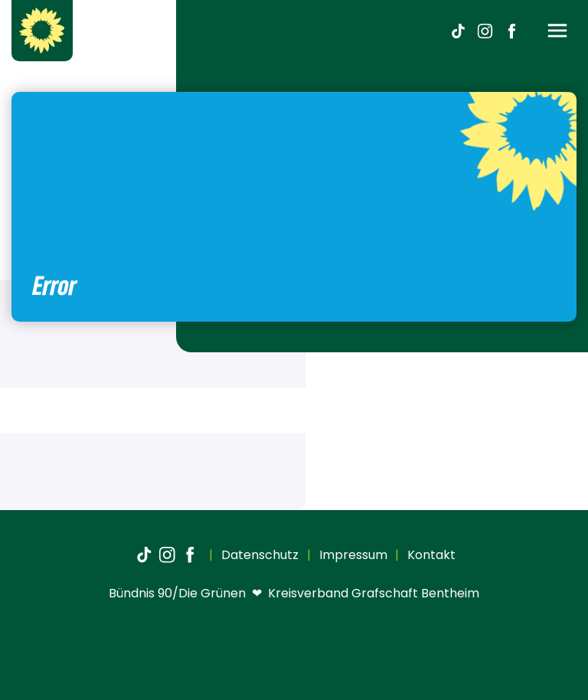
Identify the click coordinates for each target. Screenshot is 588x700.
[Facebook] (511, 31)
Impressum (352, 555)
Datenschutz (258, 555)
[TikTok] (458, 31)
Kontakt (430, 555)
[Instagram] (485, 31)
